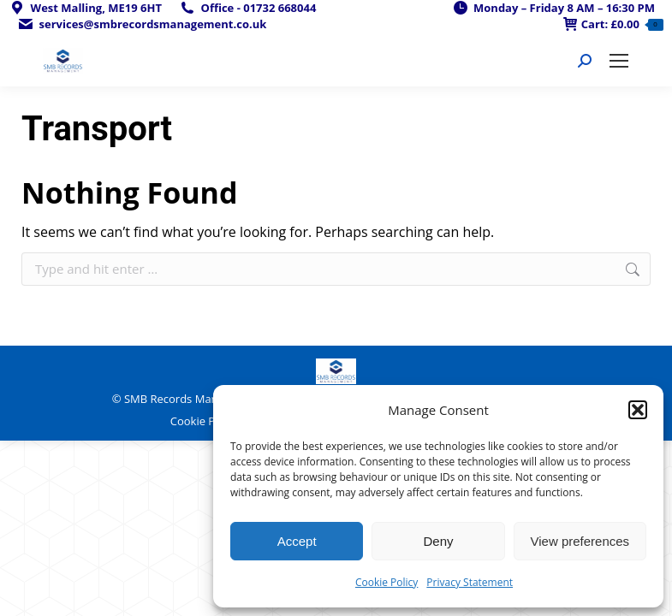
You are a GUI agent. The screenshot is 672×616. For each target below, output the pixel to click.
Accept (297, 541)
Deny (438, 541)
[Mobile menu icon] (619, 61)
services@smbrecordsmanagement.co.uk (142, 24)
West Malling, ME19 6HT (85, 8)
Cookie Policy (387, 582)
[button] (638, 410)
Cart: (613, 24)
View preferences (580, 541)
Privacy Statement (470, 582)
